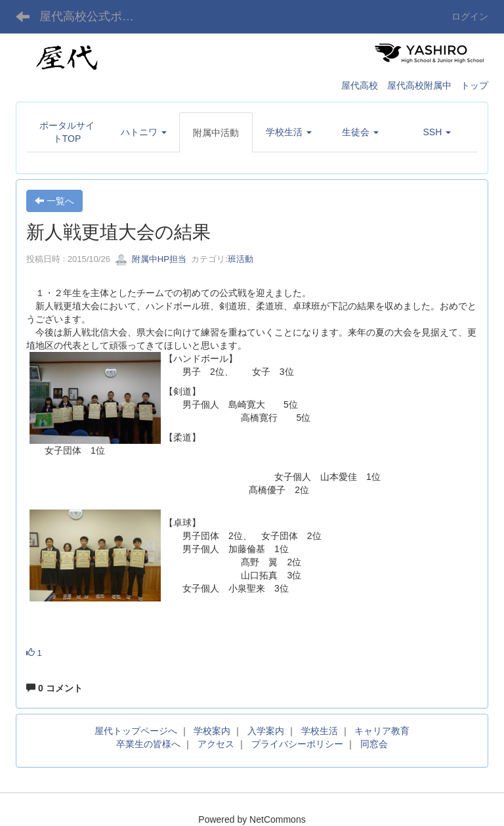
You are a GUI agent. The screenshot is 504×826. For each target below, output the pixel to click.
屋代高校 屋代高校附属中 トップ (415, 85)
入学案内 (266, 731)
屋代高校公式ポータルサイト (95, 16)
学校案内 (212, 731)
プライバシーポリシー (297, 744)
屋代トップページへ (136, 731)
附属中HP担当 (151, 259)
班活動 (241, 259)
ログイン (470, 16)
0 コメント (54, 688)
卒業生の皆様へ (148, 744)
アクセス (216, 744)
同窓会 (374, 744)
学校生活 (320, 731)
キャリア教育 (382, 731)
